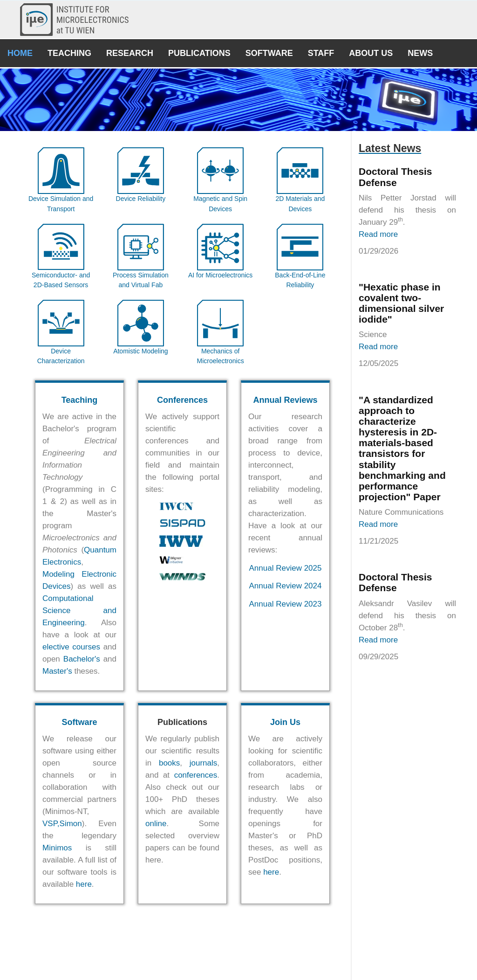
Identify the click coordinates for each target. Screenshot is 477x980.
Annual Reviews (285, 400)
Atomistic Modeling (141, 351)
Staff (321, 53)
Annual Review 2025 (286, 568)
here (84, 884)
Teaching (69, 53)
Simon (71, 824)
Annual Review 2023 (286, 604)
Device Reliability (141, 199)
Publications (199, 53)
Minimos (57, 848)
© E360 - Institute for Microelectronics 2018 (238, 969)
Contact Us (204, 960)
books (169, 763)
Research (130, 53)
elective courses (71, 647)
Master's (57, 671)
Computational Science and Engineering (79, 611)
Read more (378, 234)
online (156, 824)
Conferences (182, 400)
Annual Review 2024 (286, 586)
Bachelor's (82, 659)
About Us (371, 53)
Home (20, 53)
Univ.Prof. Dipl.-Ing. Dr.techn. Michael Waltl (258, 951)
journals (204, 763)
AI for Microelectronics (220, 275)
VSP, (51, 824)
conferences (196, 775)
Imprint (279, 960)
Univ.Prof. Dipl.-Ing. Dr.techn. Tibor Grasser (247, 942)
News (420, 53)
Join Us (285, 722)
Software (269, 53)
